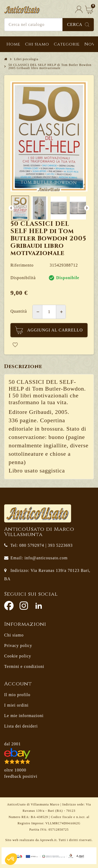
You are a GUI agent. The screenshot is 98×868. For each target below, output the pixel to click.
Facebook (9, 606)
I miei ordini (16, 705)
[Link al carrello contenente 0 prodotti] (89, 10)
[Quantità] (49, 312)
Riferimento (22, 265)
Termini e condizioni (24, 666)
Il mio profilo (17, 695)
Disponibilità (23, 278)
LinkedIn (39, 606)
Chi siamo (14, 635)
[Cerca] (49, 25)
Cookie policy (18, 656)
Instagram (24, 606)
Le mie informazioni (24, 716)
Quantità (19, 311)
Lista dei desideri (21, 726)
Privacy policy (18, 646)
